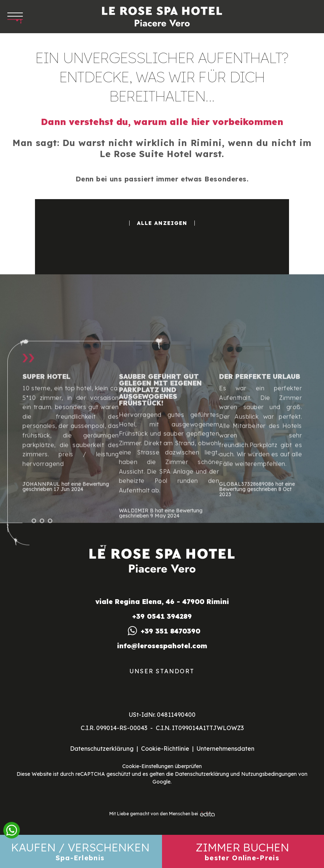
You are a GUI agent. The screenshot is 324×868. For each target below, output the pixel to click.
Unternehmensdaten (226, 749)
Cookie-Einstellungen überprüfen (162, 766)
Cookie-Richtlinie (165, 749)
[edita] (207, 814)
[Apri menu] (15, 17)
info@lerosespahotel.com (162, 646)
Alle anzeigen (162, 223)
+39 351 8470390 (170, 631)
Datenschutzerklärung (102, 749)
